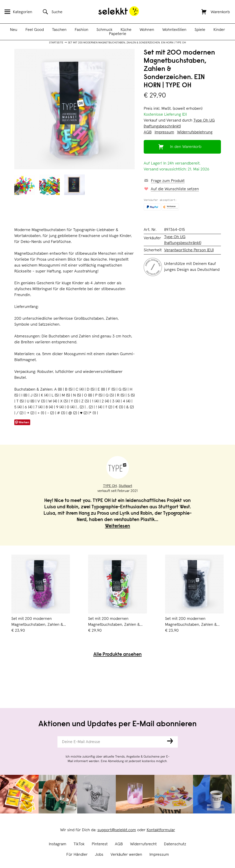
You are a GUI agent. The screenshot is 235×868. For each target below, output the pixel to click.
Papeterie (118, 34)
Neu (14, 30)
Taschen (59, 30)
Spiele (200, 30)
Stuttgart (125, 486)
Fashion (82, 30)
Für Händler (77, 855)
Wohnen (147, 30)
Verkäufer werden (126, 855)
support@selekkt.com (117, 830)
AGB (119, 844)
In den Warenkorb (186, 147)
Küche (126, 30)
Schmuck (104, 30)
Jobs (99, 855)
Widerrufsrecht (143, 844)
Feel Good (35, 30)
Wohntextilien (174, 30)
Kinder (219, 30)
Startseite (56, 43)
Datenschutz (175, 844)
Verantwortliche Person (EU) (189, 250)
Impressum (159, 855)
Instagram (58, 844)
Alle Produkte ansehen (117, 655)
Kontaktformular (161, 830)
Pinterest (100, 844)
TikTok (79, 844)
